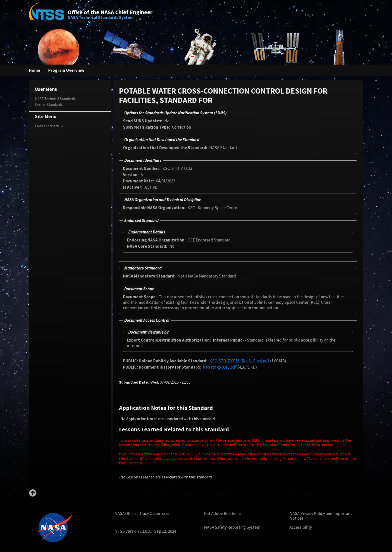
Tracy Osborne (158, 513)
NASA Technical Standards (57, 99)
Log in (301, 15)
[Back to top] (33, 495)
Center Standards (50, 104)
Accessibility (301, 527)
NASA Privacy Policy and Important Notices (323, 516)
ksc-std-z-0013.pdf (225, 367)
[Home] (46, 15)
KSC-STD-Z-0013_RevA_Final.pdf (248, 361)
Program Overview (67, 70)
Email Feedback (51, 126)
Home (35, 70)
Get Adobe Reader (224, 513)
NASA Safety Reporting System (234, 527)
